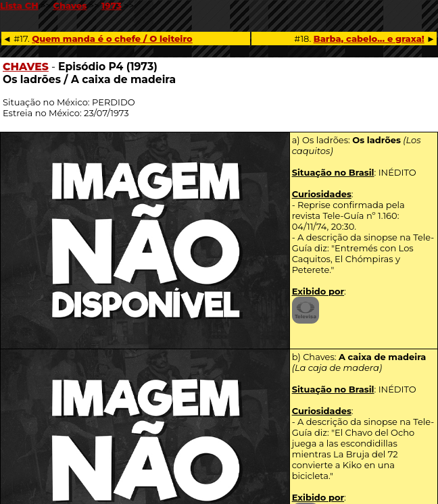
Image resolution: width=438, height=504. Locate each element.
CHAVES (26, 67)
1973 (112, 5)
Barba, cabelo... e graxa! (369, 39)
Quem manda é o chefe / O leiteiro (112, 39)
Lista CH (19, 5)
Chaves (70, 5)
